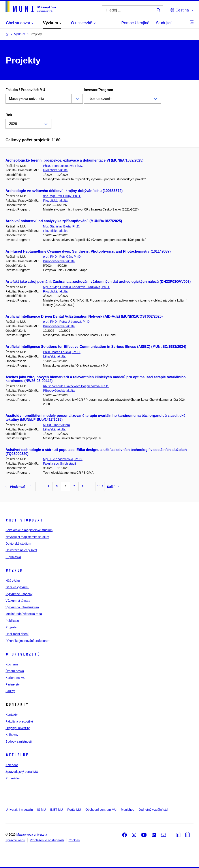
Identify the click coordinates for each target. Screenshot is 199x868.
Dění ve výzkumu (17, 587)
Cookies (74, 840)
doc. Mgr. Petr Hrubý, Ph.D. (62, 196)
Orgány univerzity (18, 728)
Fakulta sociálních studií (59, 464)
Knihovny (12, 735)
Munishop (128, 810)
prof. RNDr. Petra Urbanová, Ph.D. (67, 322)
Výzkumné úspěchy (19, 594)
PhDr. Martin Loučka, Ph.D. (62, 352)
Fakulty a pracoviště (19, 721)
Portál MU (74, 810)
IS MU (42, 810)
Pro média (13, 778)
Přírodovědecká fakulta (59, 261)
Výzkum (14, 570)
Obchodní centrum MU (101, 810)
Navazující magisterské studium (27, 537)
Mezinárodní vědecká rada (24, 614)
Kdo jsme (12, 664)
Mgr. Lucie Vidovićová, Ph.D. (63, 459)
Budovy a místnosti (19, 741)
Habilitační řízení (17, 634)
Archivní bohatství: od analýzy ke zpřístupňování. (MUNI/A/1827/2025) (64, 221)
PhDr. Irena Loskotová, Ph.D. (63, 166)
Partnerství (13, 684)
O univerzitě (23, 654)
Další (113, 487)
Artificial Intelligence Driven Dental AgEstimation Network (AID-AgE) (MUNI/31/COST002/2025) (84, 316)
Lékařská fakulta (54, 356)
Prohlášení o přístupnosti (47, 840)
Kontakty (11, 715)
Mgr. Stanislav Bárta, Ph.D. (62, 226)
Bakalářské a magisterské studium (29, 530)
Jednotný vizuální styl (153, 810)
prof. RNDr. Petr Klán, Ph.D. (62, 257)
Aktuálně (17, 755)
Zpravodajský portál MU (22, 772)
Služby (10, 691)
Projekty (11, 627)
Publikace (12, 621)
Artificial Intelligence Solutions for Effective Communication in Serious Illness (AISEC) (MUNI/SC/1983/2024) (96, 347)
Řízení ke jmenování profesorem (28, 641)
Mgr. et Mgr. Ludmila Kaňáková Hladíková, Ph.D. (76, 287)
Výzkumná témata (18, 601)
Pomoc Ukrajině (135, 23)
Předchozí (15, 487)
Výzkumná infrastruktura (22, 607)
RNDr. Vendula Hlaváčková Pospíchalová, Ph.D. (76, 386)
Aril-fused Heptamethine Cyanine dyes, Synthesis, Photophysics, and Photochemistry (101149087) (88, 251)
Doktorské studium (18, 544)
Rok (9, 115)
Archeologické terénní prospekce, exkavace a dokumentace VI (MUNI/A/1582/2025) (74, 160)
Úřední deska (15, 671)
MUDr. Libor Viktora (56, 425)
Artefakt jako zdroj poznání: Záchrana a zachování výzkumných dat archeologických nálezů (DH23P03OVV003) (98, 282)
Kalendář (12, 765)
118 (100, 486)
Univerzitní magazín (19, 810)
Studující (164, 23)
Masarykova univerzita (32, 834)
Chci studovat (24, 520)
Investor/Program (98, 90)
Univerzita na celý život (21, 550)
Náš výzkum (14, 581)
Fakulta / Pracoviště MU (25, 90)
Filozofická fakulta (55, 170)
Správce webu (15, 840)
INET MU (57, 810)
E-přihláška (13, 557)
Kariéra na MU (15, 678)
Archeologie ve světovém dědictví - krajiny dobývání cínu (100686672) (64, 191)
